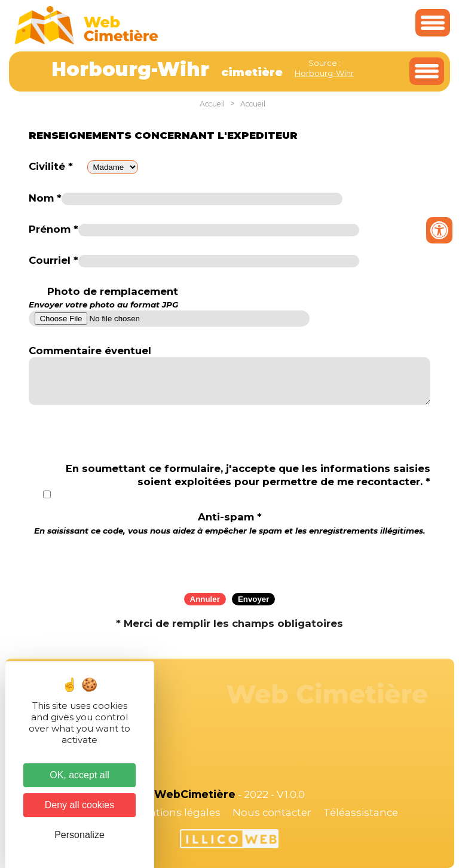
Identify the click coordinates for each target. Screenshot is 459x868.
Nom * (45, 198)
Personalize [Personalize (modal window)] (79, 835)
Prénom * (53, 229)
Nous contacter (272, 812)
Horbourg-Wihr (324, 73)
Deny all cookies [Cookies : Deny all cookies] (80, 805)
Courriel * (53, 260)
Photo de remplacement (103, 298)
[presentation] (229, 560)
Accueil (212, 104)
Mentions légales (177, 812)
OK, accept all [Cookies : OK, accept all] (79, 775)
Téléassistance (361, 812)
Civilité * (51, 166)
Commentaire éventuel (90, 351)
